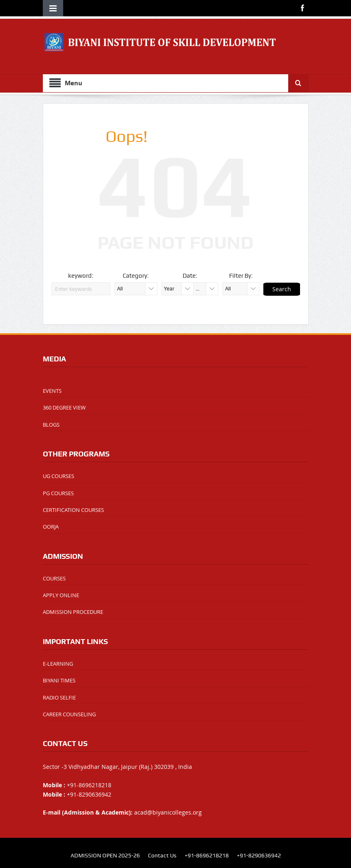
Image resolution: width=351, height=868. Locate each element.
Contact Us (162, 855)
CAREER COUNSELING (69, 714)
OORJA (51, 527)
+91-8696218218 (207, 855)
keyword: (81, 276)
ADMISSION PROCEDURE (73, 612)
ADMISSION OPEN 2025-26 (105, 855)
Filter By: (241, 276)
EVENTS (52, 391)
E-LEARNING (58, 664)
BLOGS (51, 425)
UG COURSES (58, 476)
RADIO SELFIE (59, 697)
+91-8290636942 (259, 855)
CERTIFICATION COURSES (73, 510)
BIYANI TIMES (59, 680)
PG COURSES (58, 493)
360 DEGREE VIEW (64, 407)
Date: (190, 276)
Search (282, 289)
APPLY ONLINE (61, 595)
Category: (136, 276)
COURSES (54, 578)
